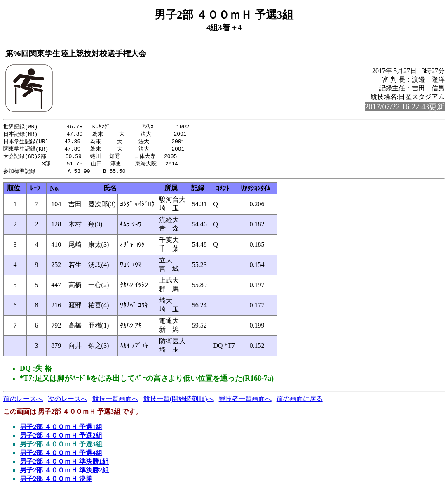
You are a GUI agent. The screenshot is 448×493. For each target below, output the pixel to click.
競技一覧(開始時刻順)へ (179, 402)
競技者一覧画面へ (245, 402)
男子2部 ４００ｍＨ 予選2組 (61, 438)
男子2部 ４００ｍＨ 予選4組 (61, 456)
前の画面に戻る (300, 402)
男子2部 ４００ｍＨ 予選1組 (61, 430)
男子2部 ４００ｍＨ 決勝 (56, 482)
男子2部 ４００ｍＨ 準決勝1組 (64, 464)
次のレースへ (68, 402)
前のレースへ (23, 402)
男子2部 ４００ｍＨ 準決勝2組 (64, 473)
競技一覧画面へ (115, 402)
